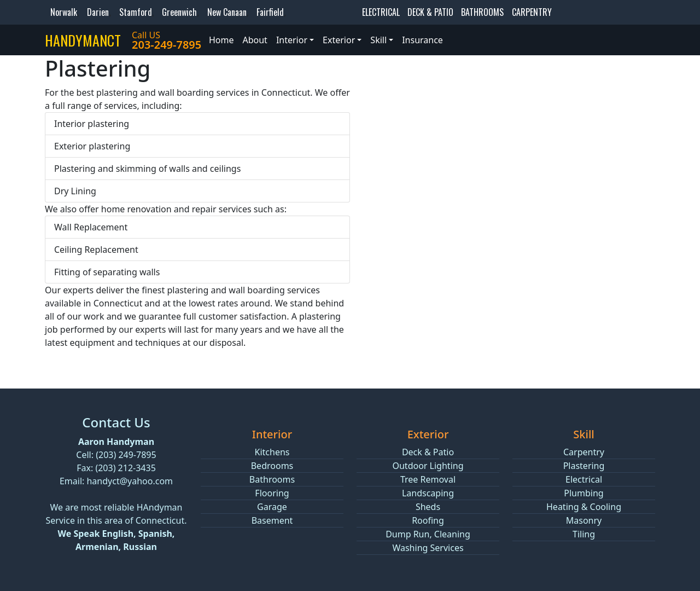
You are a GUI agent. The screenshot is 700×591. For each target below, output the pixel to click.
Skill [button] (378, 40)
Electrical (584, 479)
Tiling (584, 534)
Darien (98, 12)
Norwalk (64, 12)
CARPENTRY (532, 12)
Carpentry (584, 452)
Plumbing (584, 493)
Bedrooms (272, 466)
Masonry (584, 520)
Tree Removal (428, 479)
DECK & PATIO (430, 12)
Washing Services (428, 548)
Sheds (428, 507)
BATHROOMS (482, 12)
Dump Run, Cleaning (428, 534)
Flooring (272, 493)
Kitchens (272, 452)
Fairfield (270, 12)
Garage (272, 507)
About (255, 40)
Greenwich (179, 12)
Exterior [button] (339, 40)
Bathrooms (272, 479)
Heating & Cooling (584, 507)
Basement (272, 520)
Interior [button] (292, 40)
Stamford (136, 12)
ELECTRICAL (381, 12)
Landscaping (428, 493)
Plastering (584, 466)
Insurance (422, 40)
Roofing (428, 520)
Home (221, 40)
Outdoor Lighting (428, 466)
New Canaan (227, 12)
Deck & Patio (428, 452)
